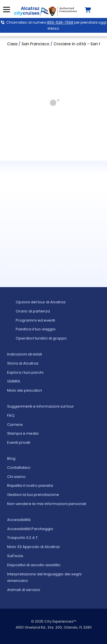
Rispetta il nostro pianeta (30, 485)
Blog (11, 458)
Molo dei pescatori (25, 390)
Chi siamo (16, 477)
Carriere (15, 425)
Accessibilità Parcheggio (30, 529)
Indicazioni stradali (25, 354)
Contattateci (19, 468)
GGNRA (14, 381)
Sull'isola (15, 556)
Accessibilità (19, 520)
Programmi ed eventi (35, 320)
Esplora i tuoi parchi (25, 372)
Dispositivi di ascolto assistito (34, 565)
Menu (6, 10)
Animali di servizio (24, 590)
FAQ (11, 415)
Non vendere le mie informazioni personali (47, 504)
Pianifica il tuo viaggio (36, 329)
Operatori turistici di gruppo (41, 338)
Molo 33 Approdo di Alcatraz (34, 547)
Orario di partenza (33, 311)
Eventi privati (19, 442)
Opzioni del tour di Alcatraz (41, 302)
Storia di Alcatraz (23, 363)
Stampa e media (23, 433)
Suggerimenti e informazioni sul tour (41, 406)
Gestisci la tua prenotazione (33, 495)
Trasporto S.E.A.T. (23, 538)
